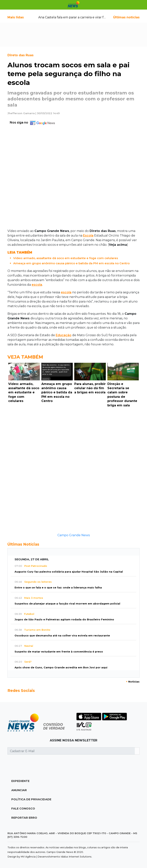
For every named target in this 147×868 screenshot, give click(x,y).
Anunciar (19, 790)
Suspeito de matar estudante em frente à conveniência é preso (59, 652)
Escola (88, 236)
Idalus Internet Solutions (76, 857)
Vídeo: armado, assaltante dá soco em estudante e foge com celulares (66, 258)
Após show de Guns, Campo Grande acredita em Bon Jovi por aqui (61, 667)
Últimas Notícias (23, 544)
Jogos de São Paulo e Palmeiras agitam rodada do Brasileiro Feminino (64, 619)
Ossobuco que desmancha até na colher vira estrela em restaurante (62, 636)
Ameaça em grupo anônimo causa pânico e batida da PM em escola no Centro (71, 263)
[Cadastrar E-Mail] (71, 751)
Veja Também (25, 357)
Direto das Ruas (20, 55)
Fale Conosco (23, 809)
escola (37, 285)
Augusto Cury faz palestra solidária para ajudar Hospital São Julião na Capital (69, 572)
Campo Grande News (74, 535)
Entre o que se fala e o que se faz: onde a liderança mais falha (58, 588)
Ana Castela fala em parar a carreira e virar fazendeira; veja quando (89, 17)
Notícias (133, 682)
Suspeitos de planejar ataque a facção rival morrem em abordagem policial (67, 604)
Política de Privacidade (31, 799)
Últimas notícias (126, 17)
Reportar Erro (24, 818)
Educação (64, 335)
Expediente (20, 781)
